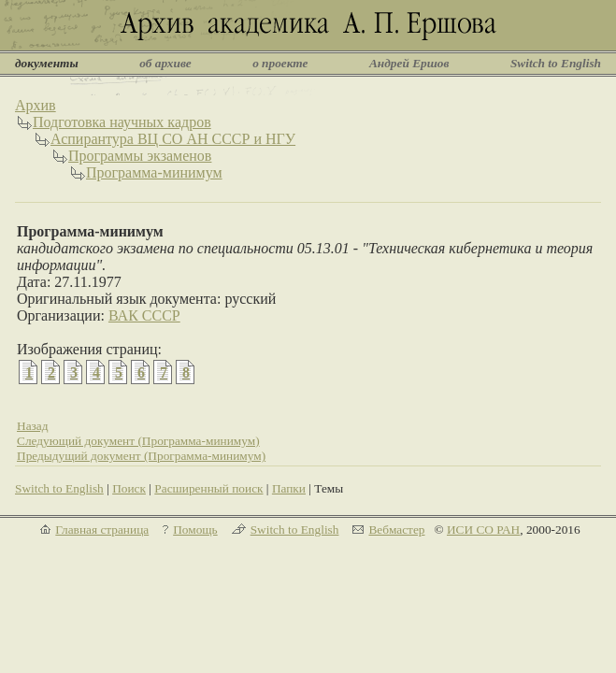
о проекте (280, 63)
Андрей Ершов (409, 63)
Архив (36, 105)
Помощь (195, 530)
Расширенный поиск (208, 488)
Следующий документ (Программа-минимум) (138, 441)
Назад (33, 426)
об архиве (165, 63)
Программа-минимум (154, 172)
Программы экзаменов (140, 156)
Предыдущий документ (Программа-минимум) (141, 456)
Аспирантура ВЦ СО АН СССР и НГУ (173, 139)
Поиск (129, 488)
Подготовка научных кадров (122, 122)
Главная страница (102, 530)
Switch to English (556, 63)
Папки (289, 488)
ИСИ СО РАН (483, 530)
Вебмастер (396, 530)
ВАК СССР (144, 315)
